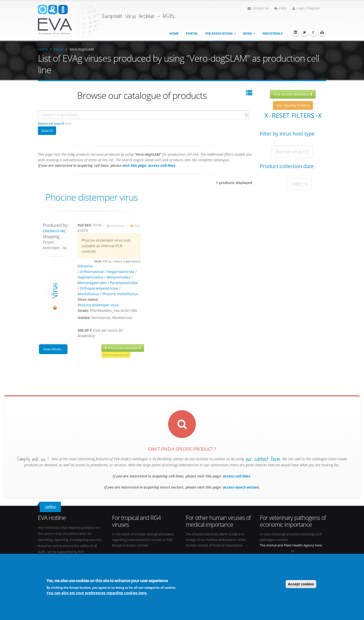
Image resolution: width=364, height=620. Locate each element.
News (247, 33)
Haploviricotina (90, 277)
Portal (192, 33)
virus (54, 291)
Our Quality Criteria (293, 105)
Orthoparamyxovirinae (99, 288)
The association (219, 33)
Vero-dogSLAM (82, 49)
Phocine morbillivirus (120, 294)
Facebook (313, 32)
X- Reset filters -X (293, 115)
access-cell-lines (236, 476)
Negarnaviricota (121, 272)
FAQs (281, 8)
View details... (53, 349)
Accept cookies (301, 584)
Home (174, 33)
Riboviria (85, 266)
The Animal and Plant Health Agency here (291, 545)
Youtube (322, 32)
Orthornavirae (92, 272)
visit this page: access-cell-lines (149, 165)
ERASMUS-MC (54, 231)
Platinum (118, 226)
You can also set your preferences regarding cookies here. (97, 593)
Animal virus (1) (292, 151)
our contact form (263, 459)
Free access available (123, 348)
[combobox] (143, 115)
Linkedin (295, 32)
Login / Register (306, 8)
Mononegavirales (92, 283)
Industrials (272, 33)
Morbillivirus (88, 294)
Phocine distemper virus (92, 197)
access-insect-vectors (241, 487)
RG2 (137, 226)
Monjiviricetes (118, 277)
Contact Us (258, 8)
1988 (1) (299, 184)
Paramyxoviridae (124, 283)
